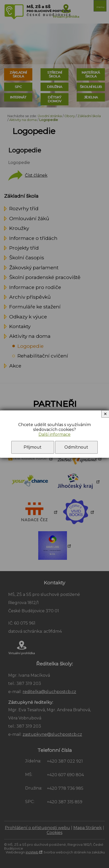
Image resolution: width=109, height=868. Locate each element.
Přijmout (33, 447)
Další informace (54, 434)
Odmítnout (76, 447)
